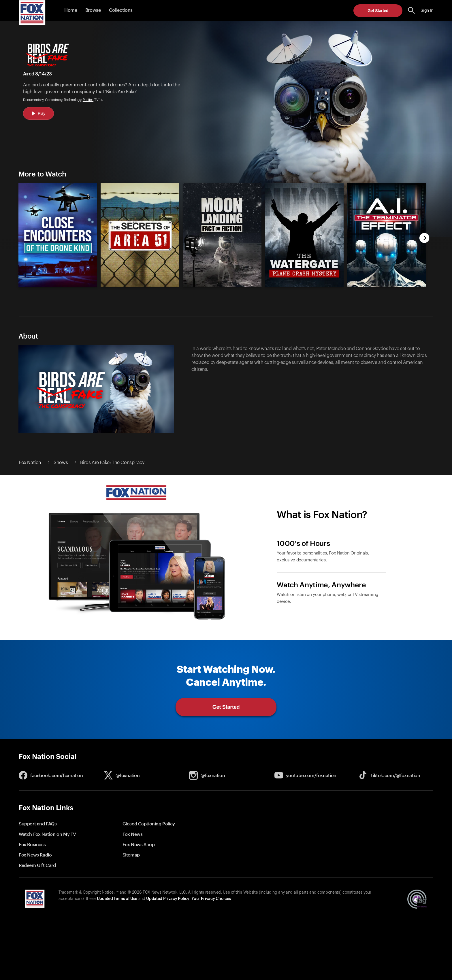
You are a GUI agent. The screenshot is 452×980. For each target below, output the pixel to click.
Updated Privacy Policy (168, 899)
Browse (93, 10)
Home (71, 10)
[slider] (220, 232)
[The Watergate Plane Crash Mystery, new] (304, 286)
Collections (121, 10)
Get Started (378, 11)
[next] (424, 239)
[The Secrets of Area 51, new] (140, 286)
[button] (411, 11)
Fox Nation (30, 463)
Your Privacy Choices (211, 899)
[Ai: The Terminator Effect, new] (386, 286)
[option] (55, 232)
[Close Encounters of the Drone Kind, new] (58, 286)
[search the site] (411, 11)
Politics (88, 100)
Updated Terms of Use (117, 899)
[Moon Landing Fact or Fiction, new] (222, 286)
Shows (61, 463)
